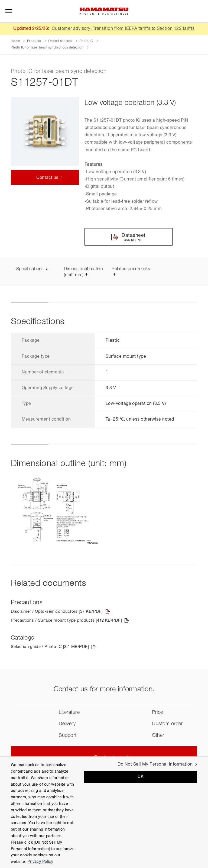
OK (140, 777)
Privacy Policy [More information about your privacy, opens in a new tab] (40, 862)
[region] (104, 812)
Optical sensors (60, 41)
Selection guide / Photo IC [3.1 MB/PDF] (52, 648)
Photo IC (86, 41)
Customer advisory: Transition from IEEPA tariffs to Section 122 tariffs (123, 29)
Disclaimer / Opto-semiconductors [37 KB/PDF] (59, 612)
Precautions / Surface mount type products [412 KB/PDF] (69, 621)
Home (15, 41)
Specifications (30, 270)
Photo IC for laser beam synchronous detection (47, 48)
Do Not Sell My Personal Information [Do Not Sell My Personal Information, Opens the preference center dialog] (155, 764)
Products (34, 41)
